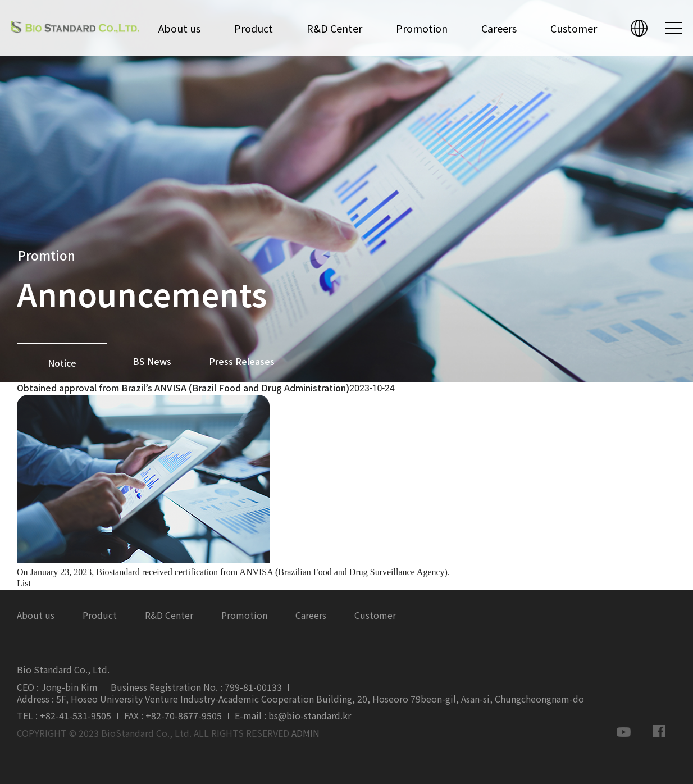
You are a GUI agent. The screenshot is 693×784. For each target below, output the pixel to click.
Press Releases (242, 361)
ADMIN (306, 733)
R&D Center (334, 28)
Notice (62, 363)
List (24, 583)
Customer (574, 28)
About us (179, 28)
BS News (152, 361)
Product (254, 28)
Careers (499, 28)
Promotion (422, 28)
